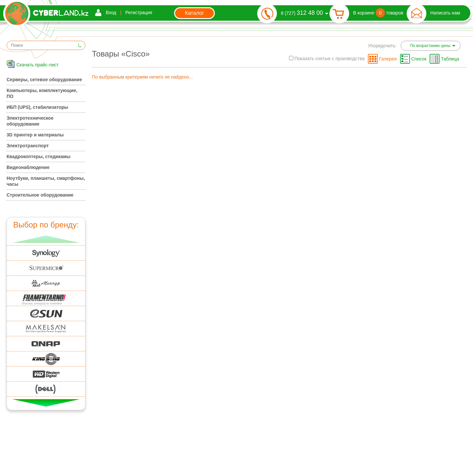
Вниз (46, 403)
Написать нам (445, 13)
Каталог (194, 13)
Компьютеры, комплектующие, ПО (42, 93)
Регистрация (139, 12)
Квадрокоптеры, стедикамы (39, 156)
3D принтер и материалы (35, 135)
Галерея (388, 59)
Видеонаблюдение (28, 167)
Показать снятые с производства (327, 59)
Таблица (450, 59)
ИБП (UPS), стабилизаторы (37, 107)
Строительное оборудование (40, 195)
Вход (111, 12)
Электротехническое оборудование (30, 121)
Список (419, 59)
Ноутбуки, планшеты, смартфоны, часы (46, 181)
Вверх (46, 239)
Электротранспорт (28, 146)
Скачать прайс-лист (37, 65)
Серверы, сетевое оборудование (44, 80)
